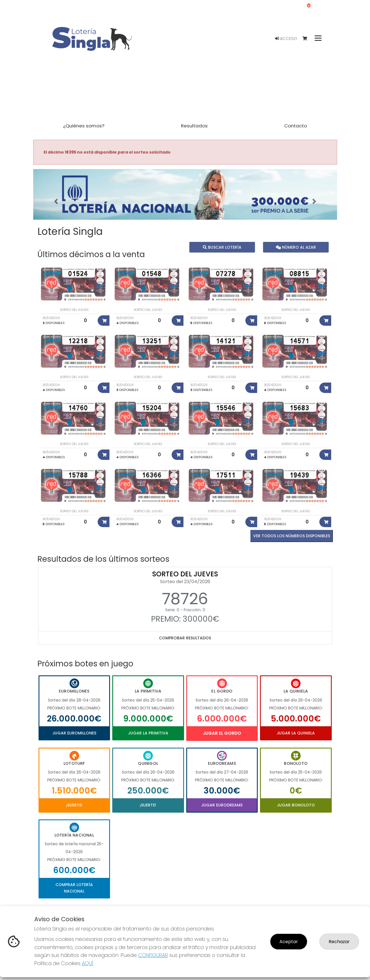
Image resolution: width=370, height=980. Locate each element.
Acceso (286, 39)
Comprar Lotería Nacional (74, 888)
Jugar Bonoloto (296, 805)
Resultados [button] (194, 126)
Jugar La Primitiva (148, 733)
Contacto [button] (296, 126)
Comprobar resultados (185, 638)
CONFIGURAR (153, 955)
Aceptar (289, 942)
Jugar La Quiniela (296, 733)
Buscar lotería (222, 247)
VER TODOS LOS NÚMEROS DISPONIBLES (292, 536)
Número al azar (296, 247)
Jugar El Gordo (222, 733)
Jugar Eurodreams (222, 805)
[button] (56, 201)
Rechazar (339, 942)
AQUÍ (88, 963)
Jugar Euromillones (74, 733)
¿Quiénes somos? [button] (84, 126)
